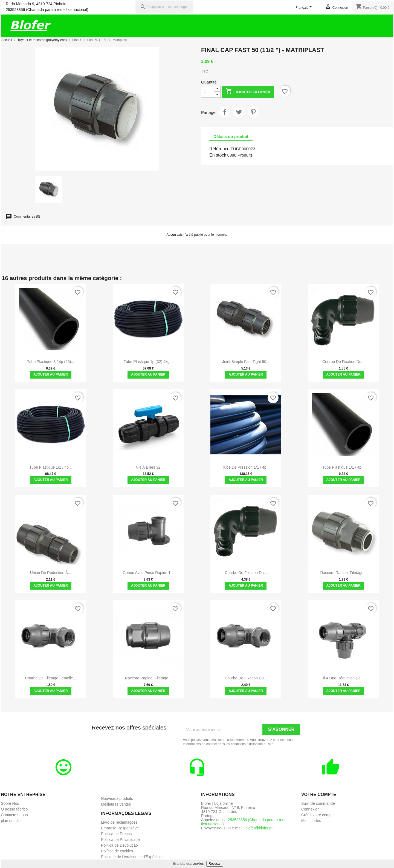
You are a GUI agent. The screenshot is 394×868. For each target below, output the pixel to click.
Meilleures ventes (116, 804)
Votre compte (319, 795)
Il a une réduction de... (344, 678)
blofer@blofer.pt (259, 828)
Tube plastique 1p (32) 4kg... (148, 362)
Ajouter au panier (248, 92)
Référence (219, 149)
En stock (218, 155)
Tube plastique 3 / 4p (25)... (51, 362)
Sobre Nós (10, 803)
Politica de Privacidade (120, 840)
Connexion (310, 809)
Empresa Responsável (120, 828)
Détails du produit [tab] (231, 136)
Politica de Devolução (119, 845)
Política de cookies (117, 851)
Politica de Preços (116, 834)
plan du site (11, 821)
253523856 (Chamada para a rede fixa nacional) (47, 10)
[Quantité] (208, 92)
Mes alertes (311, 821)
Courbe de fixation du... (343, 362)
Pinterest (253, 112)
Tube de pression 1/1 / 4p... (246, 467)
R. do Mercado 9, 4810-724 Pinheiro (37, 4)
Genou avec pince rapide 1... (148, 573)
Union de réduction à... (51, 573)
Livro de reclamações (119, 822)
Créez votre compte (318, 815)
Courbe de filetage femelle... (51, 678)
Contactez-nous (14, 815)
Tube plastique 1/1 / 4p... (50, 467)
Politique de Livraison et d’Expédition (132, 857)
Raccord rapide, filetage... (343, 573)
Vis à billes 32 (148, 467)
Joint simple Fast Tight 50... (246, 362)
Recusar (215, 864)
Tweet (239, 112)
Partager (225, 112)
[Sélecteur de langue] (305, 8)
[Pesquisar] (164, 7)
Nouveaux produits (117, 798)
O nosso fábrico (14, 809)
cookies (198, 864)
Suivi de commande (318, 803)
